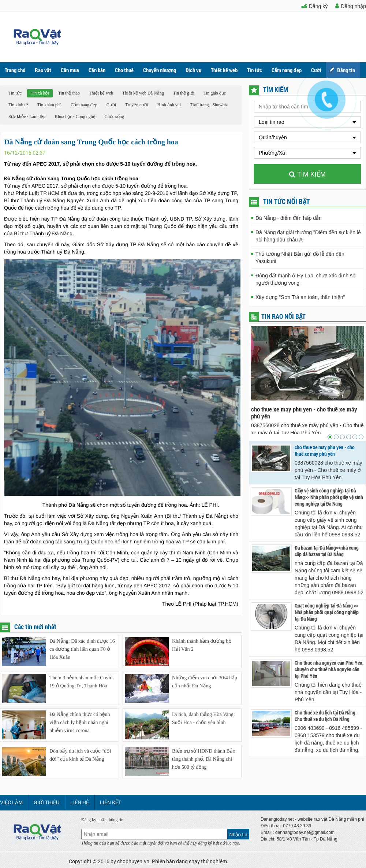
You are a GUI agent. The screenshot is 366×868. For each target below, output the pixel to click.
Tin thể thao (69, 93)
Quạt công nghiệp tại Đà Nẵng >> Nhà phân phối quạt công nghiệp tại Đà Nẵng (327, 612)
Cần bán (97, 70)
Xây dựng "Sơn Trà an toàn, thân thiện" (300, 297)
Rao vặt (43, 70)
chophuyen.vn (133, 861)
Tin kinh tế (18, 105)
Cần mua (70, 70)
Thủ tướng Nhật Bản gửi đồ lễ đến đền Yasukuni (300, 258)
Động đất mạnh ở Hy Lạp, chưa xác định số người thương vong (305, 279)
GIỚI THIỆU (46, 802)
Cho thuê (124, 70)
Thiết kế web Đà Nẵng (143, 93)
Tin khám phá (49, 105)
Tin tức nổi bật (286, 202)
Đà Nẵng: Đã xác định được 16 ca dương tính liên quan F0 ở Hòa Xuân (82, 649)
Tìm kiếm (307, 174)
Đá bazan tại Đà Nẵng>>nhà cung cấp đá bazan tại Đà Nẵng (327, 551)
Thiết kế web (224, 70)
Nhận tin (238, 834)
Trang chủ (15, 70)
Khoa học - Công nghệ (75, 117)
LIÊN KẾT (111, 802)
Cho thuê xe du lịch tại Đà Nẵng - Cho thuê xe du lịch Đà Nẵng (326, 716)
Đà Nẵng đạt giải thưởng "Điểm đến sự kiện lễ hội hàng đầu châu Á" (308, 236)
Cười (111, 105)
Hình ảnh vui (169, 105)
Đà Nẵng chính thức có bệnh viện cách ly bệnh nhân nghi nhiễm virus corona (80, 723)
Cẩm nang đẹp (287, 70)
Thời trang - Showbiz (209, 105)
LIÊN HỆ (80, 802)
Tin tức (255, 70)
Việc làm (11, 802)
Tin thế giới (184, 93)
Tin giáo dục (215, 93)
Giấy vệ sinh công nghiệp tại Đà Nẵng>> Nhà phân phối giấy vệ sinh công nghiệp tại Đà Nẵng (329, 497)
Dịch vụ (193, 70)
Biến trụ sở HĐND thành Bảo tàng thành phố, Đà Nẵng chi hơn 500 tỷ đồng (204, 759)
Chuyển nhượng (160, 70)
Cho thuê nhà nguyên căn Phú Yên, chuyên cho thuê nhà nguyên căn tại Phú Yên (329, 669)
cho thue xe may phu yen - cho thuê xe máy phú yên (304, 413)
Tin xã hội (40, 93)
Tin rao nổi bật (283, 316)
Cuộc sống (114, 117)
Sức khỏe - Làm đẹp (27, 117)
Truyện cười (137, 105)
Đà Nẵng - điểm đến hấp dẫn (289, 218)
